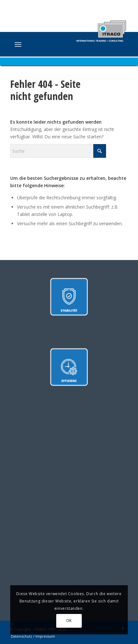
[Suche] (58, 151)
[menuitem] (18, 44)
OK (69, 621)
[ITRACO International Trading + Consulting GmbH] (57, 45)
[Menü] (18, 44)
